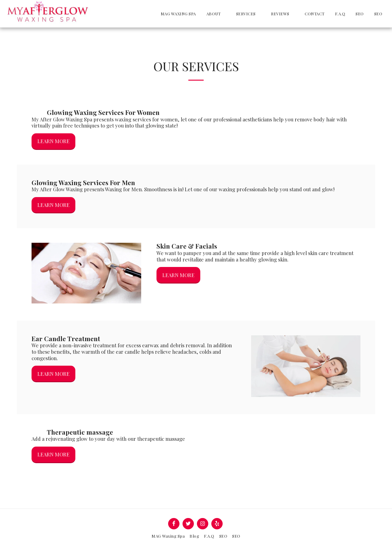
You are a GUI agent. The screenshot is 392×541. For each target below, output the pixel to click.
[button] (216, 14)
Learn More (53, 141)
